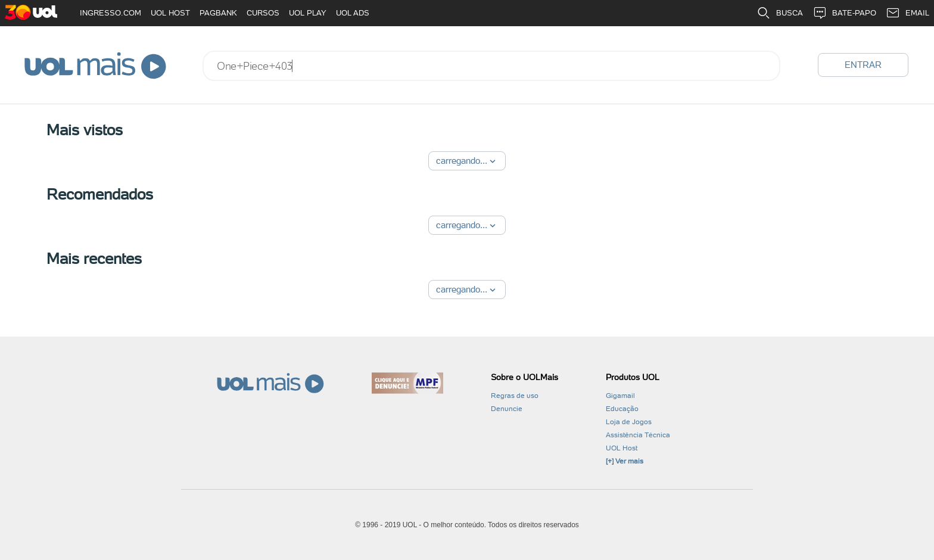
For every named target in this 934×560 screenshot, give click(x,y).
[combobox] (491, 66)
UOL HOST (170, 13)
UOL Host (622, 448)
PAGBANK (218, 13)
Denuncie (507, 409)
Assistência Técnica (638, 435)
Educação (622, 409)
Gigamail (620, 396)
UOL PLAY (308, 13)
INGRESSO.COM (110, 13)
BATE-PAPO (844, 13)
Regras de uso (515, 396)
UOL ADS (353, 13)
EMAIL (907, 13)
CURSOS (263, 13)
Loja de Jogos (629, 422)
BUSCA (780, 13)
